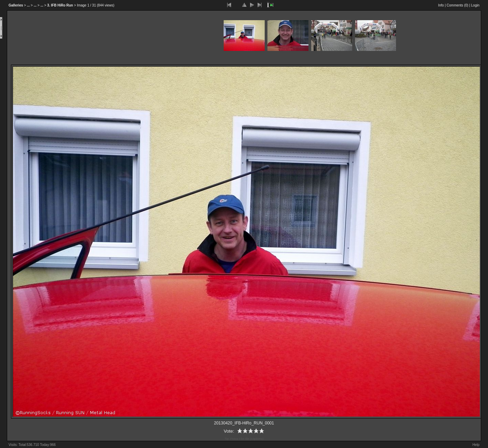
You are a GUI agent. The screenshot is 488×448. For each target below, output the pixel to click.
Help (476, 445)
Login (475, 5)
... (28, 5)
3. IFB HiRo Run (60, 5)
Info (441, 5)
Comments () (457, 5)
